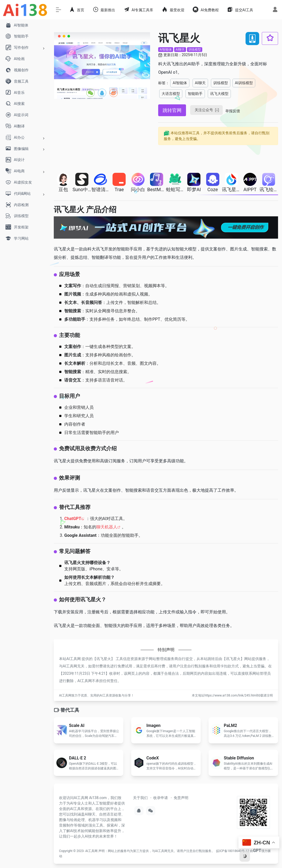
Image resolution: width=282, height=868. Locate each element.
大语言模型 (171, 94)
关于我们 (140, 798)
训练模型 (195, 50)
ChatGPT (73, 519)
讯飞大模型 (219, 94)
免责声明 (181, 798)
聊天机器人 (107, 527)
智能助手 (195, 94)
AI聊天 (180, 50)
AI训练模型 (244, 83)
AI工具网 (91, 851)
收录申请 (161, 798)
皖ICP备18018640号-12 (233, 851)
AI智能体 (166, 50)
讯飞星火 (104, 659)
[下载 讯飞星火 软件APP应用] (252, 39)
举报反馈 (233, 111)
